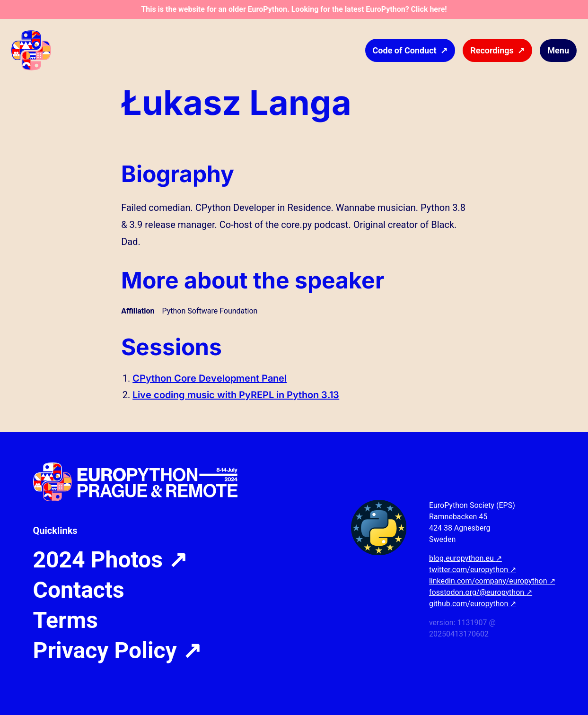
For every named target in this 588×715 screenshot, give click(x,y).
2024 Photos (110, 560)
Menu (558, 50)
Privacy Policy (117, 651)
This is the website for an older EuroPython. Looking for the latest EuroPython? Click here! (294, 9)
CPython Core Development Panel (210, 378)
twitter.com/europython (473, 570)
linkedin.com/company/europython (492, 581)
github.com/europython (473, 604)
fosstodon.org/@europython (481, 592)
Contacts (79, 590)
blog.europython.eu (465, 558)
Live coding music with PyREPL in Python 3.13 (236, 395)
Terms (66, 620)
